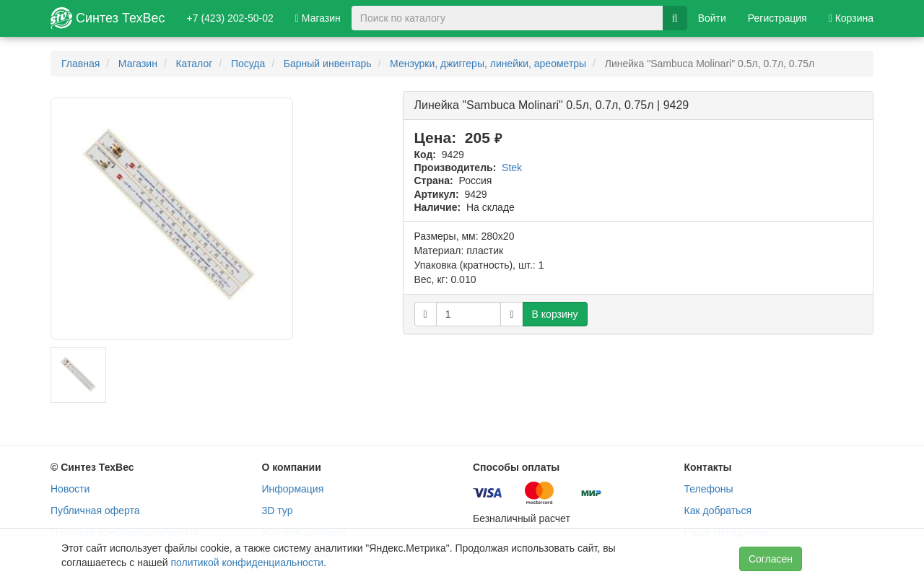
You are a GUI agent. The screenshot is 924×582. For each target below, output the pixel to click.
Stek (512, 168)
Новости (70, 489)
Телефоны (709, 489)
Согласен (771, 559)
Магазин (318, 18)
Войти (712, 18)
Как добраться (718, 511)
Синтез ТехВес (108, 18)
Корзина (851, 18)
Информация (293, 489)
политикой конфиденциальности (247, 563)
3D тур (278, 511)
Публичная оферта (95, 511)
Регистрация (777, 18)
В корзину (555, 314)
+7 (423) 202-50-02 (230, 18)
